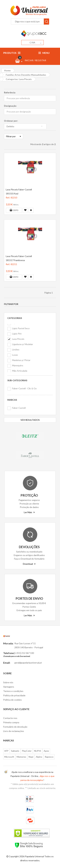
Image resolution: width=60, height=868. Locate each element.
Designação (10, 106)
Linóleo (16, 349)
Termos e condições (13, 691)
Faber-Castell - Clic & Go (24, 388)
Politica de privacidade (14, 695)
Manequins (18, 365)
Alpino (39, 757)
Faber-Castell (19, 408)
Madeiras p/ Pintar (21, 360)
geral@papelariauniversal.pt (28, 663)
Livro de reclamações (14, 731)
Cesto (14, 210)
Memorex (21, 757)
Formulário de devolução (15, 727)
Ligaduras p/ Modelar (23, 344)
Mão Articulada (20, 371)
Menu (44, 53)
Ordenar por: (11, 121)
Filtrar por (14, 136)
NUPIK (38, 751)
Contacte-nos (10, 718)
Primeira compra (11, 722)
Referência (10, 92)
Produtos (12, 53)
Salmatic (15, 751)
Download (29, 564)
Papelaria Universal (34, 856)
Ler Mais (29, 512)
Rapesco (49, 757)
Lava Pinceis (18, 339)
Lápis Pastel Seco (21, 328)
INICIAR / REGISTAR (35, 60)
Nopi (31, 757)
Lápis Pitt (17, 334)
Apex (46, 751)
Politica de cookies (12, 700)
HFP (6, 751)
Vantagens (9, 687)
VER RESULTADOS (30, 420)
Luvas (15, 355)
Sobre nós (8, 682)
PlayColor (27, 751)
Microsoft (9, 757)
